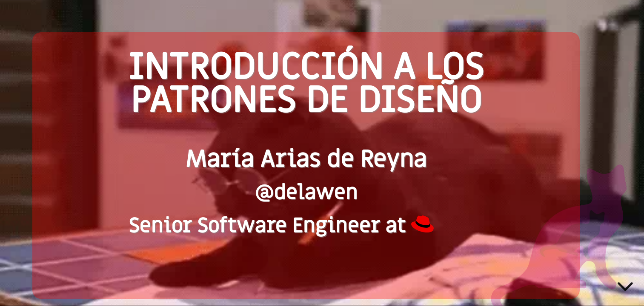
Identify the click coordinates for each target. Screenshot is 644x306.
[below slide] (625, 288)
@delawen (306, 193)
